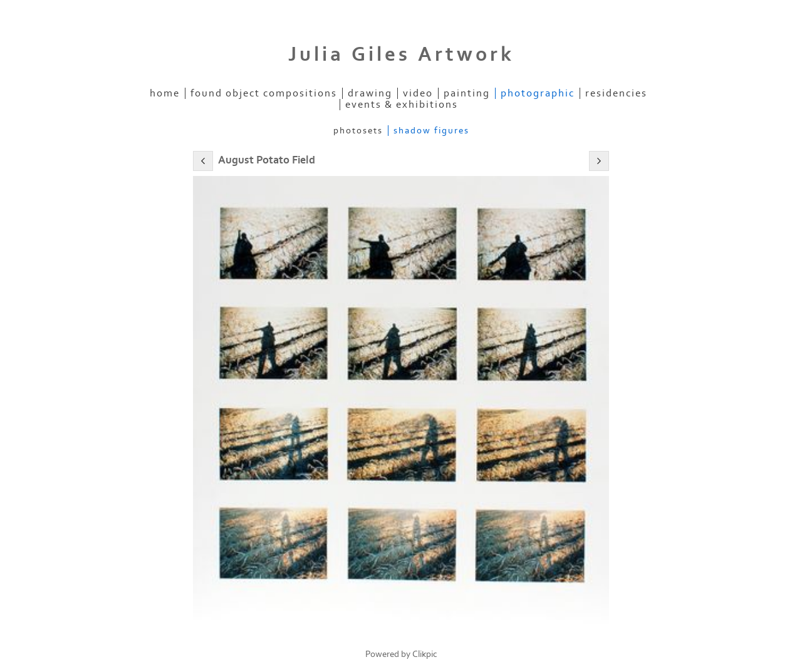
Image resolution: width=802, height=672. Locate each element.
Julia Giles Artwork (401, 54)
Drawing (370, 93)
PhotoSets (358, 131)
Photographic (538, 93)
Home (165, 93)
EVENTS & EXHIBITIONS (402, 105)
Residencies (616, 93)
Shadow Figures (431, 131)
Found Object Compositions (264, 93)
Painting (467, 93)
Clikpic (425, 654)
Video (418, 93)
